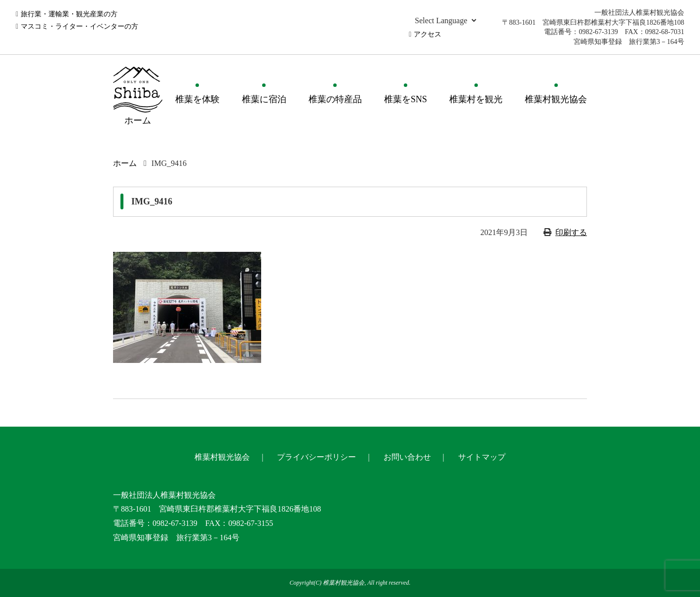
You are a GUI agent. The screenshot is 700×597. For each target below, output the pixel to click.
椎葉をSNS (406, 99)
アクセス (428, 34)
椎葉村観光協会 (556, 99)
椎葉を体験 (197, 99)
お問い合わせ (407, 457)
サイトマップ (482, 457)
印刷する (571, 232)
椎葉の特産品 (335, 99)
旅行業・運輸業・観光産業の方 (69, 14)
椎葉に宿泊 (264, 99)
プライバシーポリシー (316, 457)
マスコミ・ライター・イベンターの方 (79, 26)
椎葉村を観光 (476, 99)
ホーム (125, 163)
